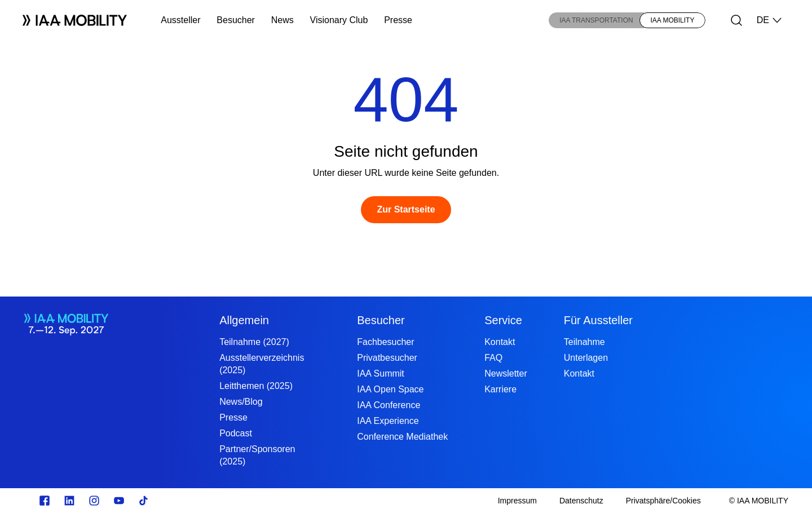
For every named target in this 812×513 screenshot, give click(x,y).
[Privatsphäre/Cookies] (663, 501)
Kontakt (500, 342)
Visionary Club (339, 20)
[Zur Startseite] (406, 210)
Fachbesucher (385, 342)
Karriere (500, 389)
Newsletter (506, 373)
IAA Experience (388, 421)
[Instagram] (94, 501)
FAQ (493, 358)
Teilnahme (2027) (254, 342)
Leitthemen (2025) (256, 386)
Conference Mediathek (402, 437)
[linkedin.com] (69, 501)
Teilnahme (584, 342)
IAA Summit (381, 373)
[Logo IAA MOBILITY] (75, 20)
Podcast (236, 433)
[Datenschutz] (581, 501)
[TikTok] (144, 501)
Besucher (236, 20)
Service (503, 320)
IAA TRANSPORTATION (596, 20)
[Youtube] (119, 501)
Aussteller (180, 20)
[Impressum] (517, 501)
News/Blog (241, 402)
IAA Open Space (390, 389)
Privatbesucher (387, 358)
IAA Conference (389, 405)
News (283, 20)
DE (770, 20)
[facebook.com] (45, 501)
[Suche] (736, 20)
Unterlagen (586, 358)
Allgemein (244, 320)
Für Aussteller (598, 320)
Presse (398, 20)
